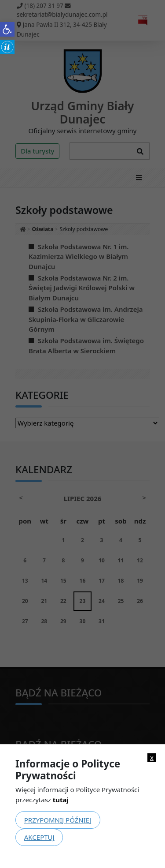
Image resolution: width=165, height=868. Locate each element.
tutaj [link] (61, 800)
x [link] (152, 758)
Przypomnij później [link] (58, 820)
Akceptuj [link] (39, 837)
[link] (7, 29)
